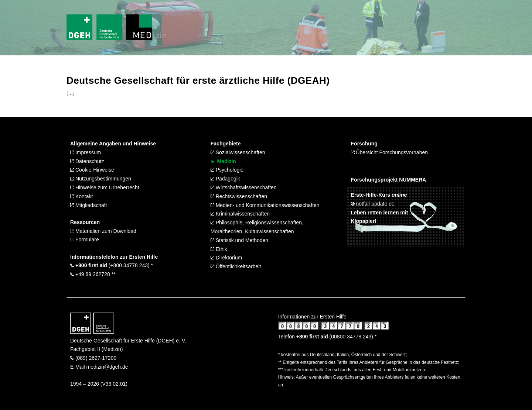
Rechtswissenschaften (239, 196)
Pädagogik (225, 179)
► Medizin (223, 161)
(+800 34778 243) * (112, 265)
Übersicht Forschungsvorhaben (389, 152)
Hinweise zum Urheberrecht (105, 187)
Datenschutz (87, 161)
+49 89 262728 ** (93, 274)
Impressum (86, 152)
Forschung (364, 144)
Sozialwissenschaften (238, 152)
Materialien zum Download (106, 231)
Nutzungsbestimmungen (101, 179)
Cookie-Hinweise (92, 170)
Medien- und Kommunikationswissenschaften (265, 205)
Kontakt (81, 196)
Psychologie (227, 170)
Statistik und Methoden (239, 240)
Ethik (219, 249)
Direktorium (226, 258)
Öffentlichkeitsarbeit (236, 266)
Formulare (85, 240)
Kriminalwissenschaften (240, 214)
